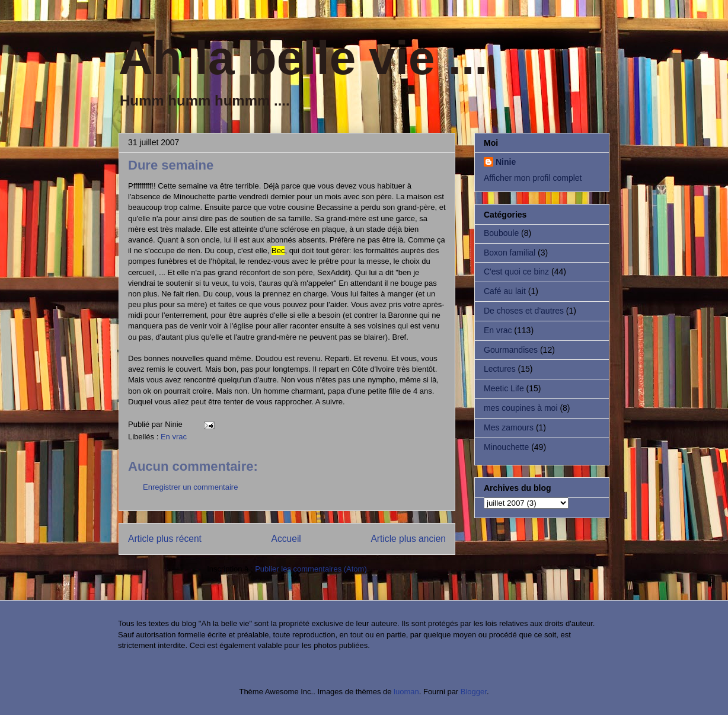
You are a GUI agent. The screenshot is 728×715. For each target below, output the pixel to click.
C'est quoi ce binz (516, 272)
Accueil (286, 539)
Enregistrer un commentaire (190, 487)
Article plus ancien (408, 539)
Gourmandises (511, 350)
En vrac (174, 437)
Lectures (500, 369)
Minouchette (506, 447)
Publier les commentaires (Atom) (311, 569)
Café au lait (505, 291)
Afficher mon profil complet (533, 178)
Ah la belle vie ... (303, 58)
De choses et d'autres (524, 311)
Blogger (474, 692)
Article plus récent (165, 539)
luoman (406, 692)
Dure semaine (171, 165)
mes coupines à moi (521, 408)
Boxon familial (510, 253)
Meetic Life (504, 388)
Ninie (506, 162)
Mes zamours (509, 427)
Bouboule (501, 233)
